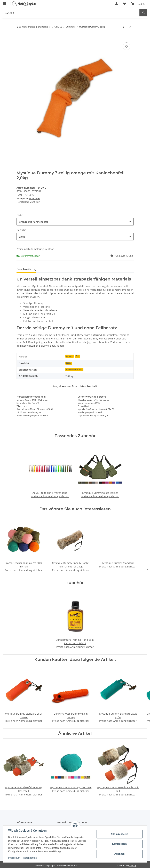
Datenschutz (30, 858)
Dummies (35, 198)
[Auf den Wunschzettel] (127, 46)
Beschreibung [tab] (26, 269)
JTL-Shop (132, 865)
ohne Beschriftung (74, 369)
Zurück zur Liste (27, 27)
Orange (70, 356)
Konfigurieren (119, 844)
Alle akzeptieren (119, 834)
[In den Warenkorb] (19, 38)
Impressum (14, 858)
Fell (77, 356)
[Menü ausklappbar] (4, 2)
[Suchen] (143, 13)
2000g (69, 363)
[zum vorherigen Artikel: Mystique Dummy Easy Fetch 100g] (123, 27)
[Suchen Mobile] (71, 13)
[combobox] (75, 222)
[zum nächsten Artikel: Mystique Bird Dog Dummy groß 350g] (130, 27)
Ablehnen (119, 854)
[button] (116, 4)
